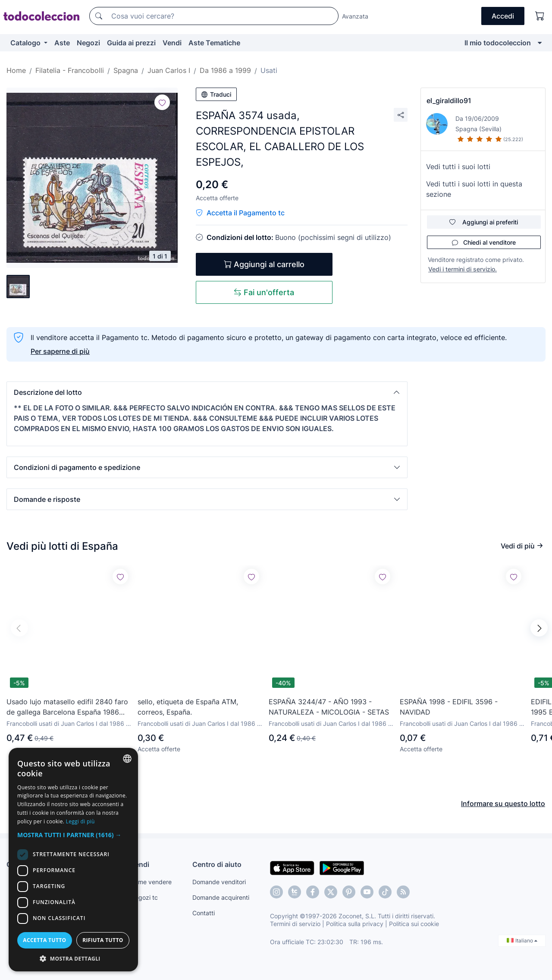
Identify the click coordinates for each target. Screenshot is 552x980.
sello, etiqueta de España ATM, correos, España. (188, 707)
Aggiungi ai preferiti (484, 222)
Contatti (204, 913)
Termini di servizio (295, 924)
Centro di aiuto (217, 864)
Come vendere (151, 882)
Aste (62, 43)
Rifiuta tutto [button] (103, 940)
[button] (207, 392)
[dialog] (73, 860)
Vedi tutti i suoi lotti (458, 167)
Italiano (522, 941)
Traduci (216, 94)
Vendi (172, 43)
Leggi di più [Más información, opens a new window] (80, 821)
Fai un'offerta (264, 292)
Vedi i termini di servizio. (463, 269)
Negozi (88, 43)
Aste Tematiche (214, 43)
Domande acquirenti (221, 897)
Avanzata (355, 16)
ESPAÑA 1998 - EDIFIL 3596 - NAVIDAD (449, 707)
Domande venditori (219, 882)
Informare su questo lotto (503, 804)
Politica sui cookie (414, 924)
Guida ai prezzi (131, 43)
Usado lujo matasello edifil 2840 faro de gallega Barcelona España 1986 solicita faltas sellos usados (67, 707)
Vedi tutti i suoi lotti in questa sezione (474, 189)
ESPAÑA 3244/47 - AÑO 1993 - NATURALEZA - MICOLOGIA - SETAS (329, 707)
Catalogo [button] (26, 43)
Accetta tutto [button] (44, 940)
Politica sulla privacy (355, 924)
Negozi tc (144, 897)
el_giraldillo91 (449, 101)
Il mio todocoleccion (498, 43)
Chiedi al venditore (484, 242)
